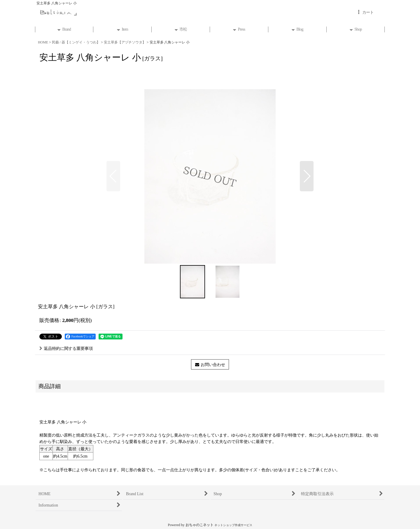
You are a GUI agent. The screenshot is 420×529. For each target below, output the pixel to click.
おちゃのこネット (199, 525)
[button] (113, 176)
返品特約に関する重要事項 (66, 348)
